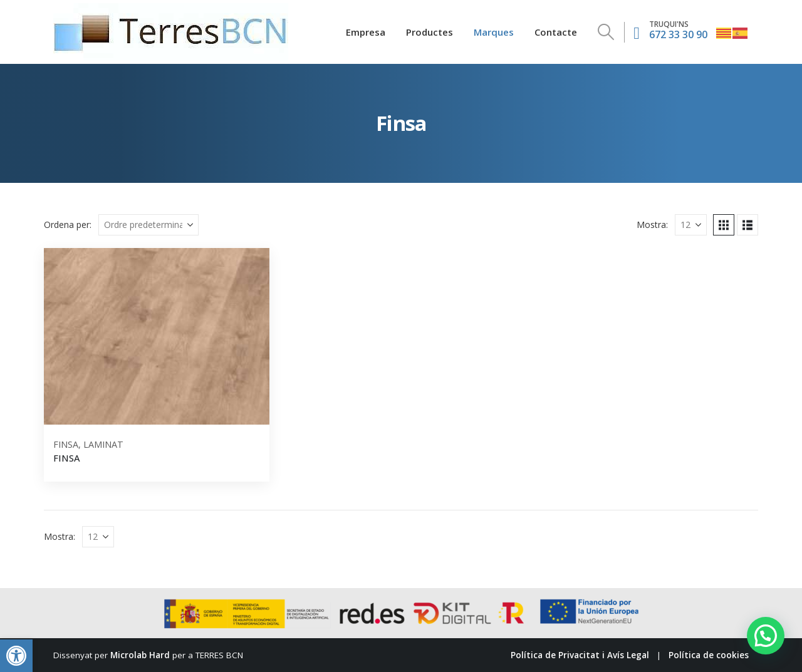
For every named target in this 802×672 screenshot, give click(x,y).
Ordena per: (68, 225)
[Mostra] (691, 225)
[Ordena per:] (148, 225)
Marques (494, 32)
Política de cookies (709, 655)
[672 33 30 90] (670, 32)
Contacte (556, 32)
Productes (430, 32)
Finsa (66, 444)
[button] (16, 656)
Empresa (366, 32)
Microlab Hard (140, 655)
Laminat (103, 444)
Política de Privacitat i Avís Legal (580, 655)
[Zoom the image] (171, 11)
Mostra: (652, 225)
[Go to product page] (157, 336)
